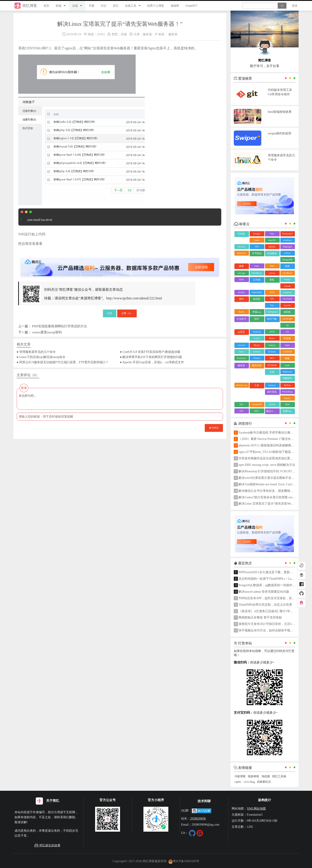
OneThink (287, 299)
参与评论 (214, 428)
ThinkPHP (257, 404)
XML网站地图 (256, 808)
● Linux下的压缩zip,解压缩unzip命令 (41, 357)
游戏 (287, 266)
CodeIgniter (272, 312)
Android (257, 332)
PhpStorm (287, 372)
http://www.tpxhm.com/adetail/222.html (134, 298)
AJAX (272, 404)
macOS (272, 240)
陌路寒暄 (253, 776)
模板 (287, 358)
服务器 (147, 34)
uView (287, 253)
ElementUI (287, 234)
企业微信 (272, 253)
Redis (241, 312)
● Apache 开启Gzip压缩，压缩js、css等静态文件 (152, 362)
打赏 (110, 313)
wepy (257, 266)
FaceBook (287, 273)
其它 (116, 6)
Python (287, 385)
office (257, 411)
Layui (257, 338)
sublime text (241, 385)
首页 (46, 6)
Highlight (287, 247)
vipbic (238, 782)
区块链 (287, 338)
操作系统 (272, 392)
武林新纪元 (264, 782)
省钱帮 (175, 6)
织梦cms (287, 411)
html (287, 345)
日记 (104, 6)
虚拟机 (287, 312)
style (287, 365)
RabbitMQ (257, 292)
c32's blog (249, 782)
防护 (257, 319)
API (241, 411)
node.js (272, 345)
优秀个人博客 (156, 6)
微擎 (241, 266)
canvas (272, 273)
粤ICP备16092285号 (184, 861)
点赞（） (127, 313)
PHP (287, 404)
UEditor (257, 358)
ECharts (272, 352)
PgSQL (272, 247)
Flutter (287, 279)
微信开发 (257, 365)
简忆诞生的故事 (47, 845)
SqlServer (241, 253)
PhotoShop (287, 392)
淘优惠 (266, 776)
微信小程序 (272, 411)
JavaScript (287, 319)
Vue (272, 305)
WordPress (257, 273)
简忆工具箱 (279, 776)
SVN (272, 292)
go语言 (241, 332)
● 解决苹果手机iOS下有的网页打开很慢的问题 (151, 357)
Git (287, 332)
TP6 (272, 299)
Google (257, 234)
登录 (295, 6)
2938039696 (198, 818)
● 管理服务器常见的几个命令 (36, 352)
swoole (287, 305)
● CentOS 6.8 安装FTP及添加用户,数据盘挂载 (150, 352)
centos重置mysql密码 (47, 332)
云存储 (257, 280)
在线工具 (131, 6)
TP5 (241, 404)
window (257, 352)
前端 (58, 6)
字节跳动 (257, 253)
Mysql (257, 345)
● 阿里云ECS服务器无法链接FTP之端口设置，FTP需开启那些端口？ (63, 362)
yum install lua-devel (35, 217)
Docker (241, 292)
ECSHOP (272, 365)
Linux (257, 240)
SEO (272, 358)
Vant (272, 234)
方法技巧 (241, 319)
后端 (75, 6)
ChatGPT (191, 6)
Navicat (241, 247)
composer (287, 292)
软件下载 (272, 319)
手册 (91, 6)
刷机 (272, 280)
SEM (241, 279)
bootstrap (241, 358)
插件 (241, 299)
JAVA (272, 332)
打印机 (241, 234)
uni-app (241, 273)
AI (287, 325)
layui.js (272, 385)
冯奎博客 (240, 776)
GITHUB (287, 352)
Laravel (241, 345)
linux (241, 352)
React (272, 338)
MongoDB (287, 260)
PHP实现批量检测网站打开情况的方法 (59, 326)
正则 (272, 372)
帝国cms (257, 312)
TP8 (257, 247)
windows (287, 240)
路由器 (257, 299)
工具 (257, 385)
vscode (287, 286)
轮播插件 (287, 378)
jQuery (287, 398)
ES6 (272, 266)
